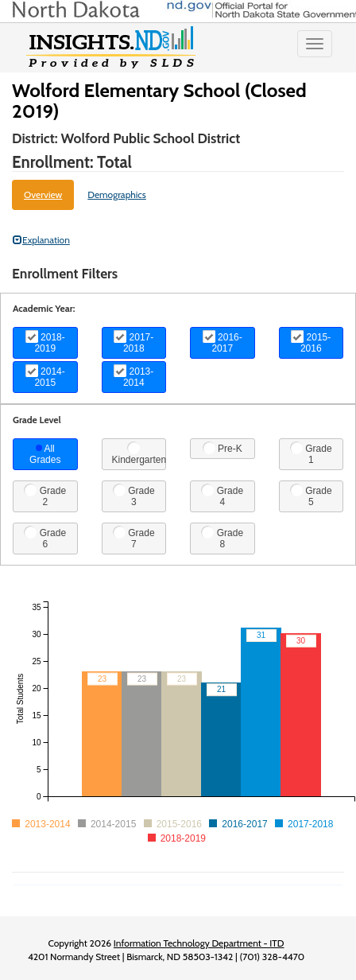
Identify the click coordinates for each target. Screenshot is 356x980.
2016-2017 (222, 342)
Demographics (117, 194)
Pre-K (222, 448)
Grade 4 (222, 496)
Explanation (41, 240)
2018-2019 (45, 342)
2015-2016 (311, 342)
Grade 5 (311, 496)
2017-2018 (133, 342)
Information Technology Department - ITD (199, 943)
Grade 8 (222, 538)
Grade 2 (45, 496)
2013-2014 (133, 376)
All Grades (45, 454)
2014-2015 (45, 376)
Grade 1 (311, 453)
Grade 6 (45, 538)
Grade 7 (134, 538)
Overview (43, 194)
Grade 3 (134, 496)
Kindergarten (139, 453)
